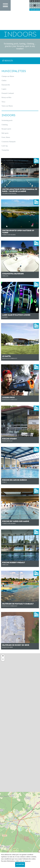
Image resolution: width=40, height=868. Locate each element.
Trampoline (5, 150)
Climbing (5, 125)
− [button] (3, 659)
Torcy (3, 102)
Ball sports (5, 133)
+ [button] (3, 656)
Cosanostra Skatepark (9, 142)
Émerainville (6, 85)
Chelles (4, 80)
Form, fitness (6, 137)
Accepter (20, 864)
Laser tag (5, 146)
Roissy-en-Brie (6, 97)
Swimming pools (7, 120)
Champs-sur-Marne (8, 76)
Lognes (4, 89)
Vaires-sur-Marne (7, 106)
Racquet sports (6, 129)
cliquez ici (27, 861)
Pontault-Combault (8, 93)
